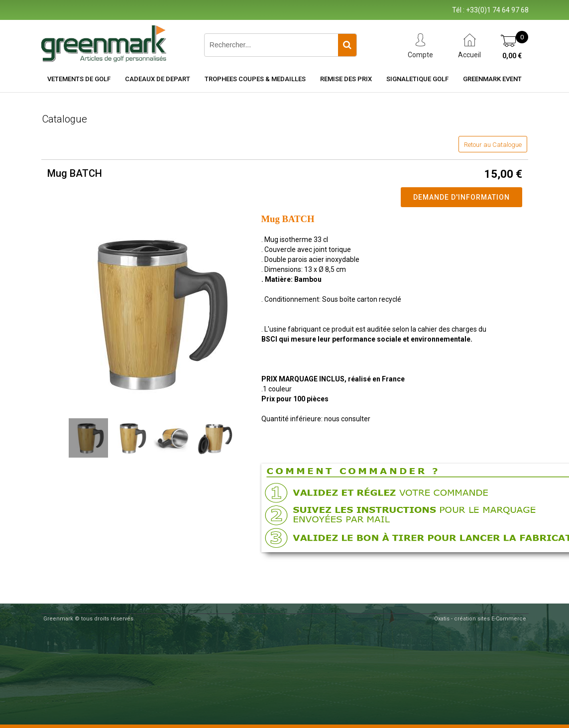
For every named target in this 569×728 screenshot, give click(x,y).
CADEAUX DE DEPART (158, 79)
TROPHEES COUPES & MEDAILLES (255, 79)
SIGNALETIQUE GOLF (417, 79)
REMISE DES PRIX (346, 79)
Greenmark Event (492, 79)
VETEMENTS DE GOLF (79, 79)
